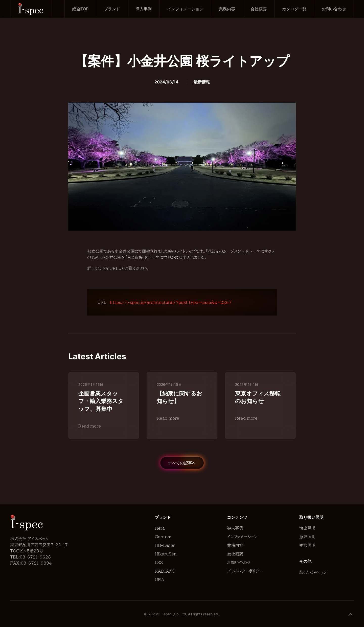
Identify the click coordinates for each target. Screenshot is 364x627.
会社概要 (259, 9)
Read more (90, 426)
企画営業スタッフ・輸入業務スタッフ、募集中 (101, 401)
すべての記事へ (182, 463)
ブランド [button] (112, 9)
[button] (350, 614)
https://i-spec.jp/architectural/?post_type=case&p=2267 (171, 302)
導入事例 (144, 9)
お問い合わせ (334, 9)
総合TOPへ (313, 572)
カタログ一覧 (294, 9)
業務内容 (227, 9)
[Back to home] (31, 9)
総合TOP (80, 9)
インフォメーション (185, 9)
